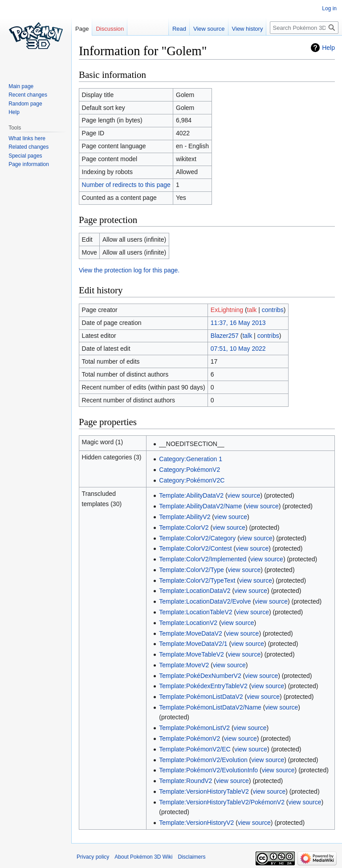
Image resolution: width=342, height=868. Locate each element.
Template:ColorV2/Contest (195, 548)
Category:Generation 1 (191, 459)
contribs (273, 310)
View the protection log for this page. (129, 270)
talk (252, 310)
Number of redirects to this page (126, 185)
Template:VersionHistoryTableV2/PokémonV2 (222, 802)
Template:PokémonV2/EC (195, 749)
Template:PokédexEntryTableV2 (203, 686)
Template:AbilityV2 (185, 517)
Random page (25, 104)
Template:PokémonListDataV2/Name (210, 707)
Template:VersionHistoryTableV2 (204, 791)
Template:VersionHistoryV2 (196, 823)
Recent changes (28, 95)
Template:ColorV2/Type (191, 570)
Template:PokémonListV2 (194, 728)
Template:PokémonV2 (189, 738)
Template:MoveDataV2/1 (193, 644)
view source (244, 495)
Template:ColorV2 (184, 527)
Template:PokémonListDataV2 (201, 697)
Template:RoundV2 (185, 781)
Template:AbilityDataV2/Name (200, 506)
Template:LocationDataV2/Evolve (205, 601)
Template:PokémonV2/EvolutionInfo (208, 770)
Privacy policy (93, 857)
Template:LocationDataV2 (195, 591)
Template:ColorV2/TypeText (197, 580)
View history (248, 29)
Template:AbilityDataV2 (191, 495)
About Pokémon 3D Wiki (143, 857)
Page (82, 29)
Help (328, 48)
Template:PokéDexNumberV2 (200, 676)
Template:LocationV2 (188, 623)
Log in (329, 8)
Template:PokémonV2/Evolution (203, 760)
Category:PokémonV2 (189, 470)
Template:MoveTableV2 (191, 654)
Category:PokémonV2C (192, 480)
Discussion (110, 29)
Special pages (25, 156)
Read (179, 29)
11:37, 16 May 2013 (238, 323)
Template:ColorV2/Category (197, 538)
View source (209, 29)
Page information (29, 164)
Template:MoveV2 (184, 665)
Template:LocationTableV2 (195, 612)
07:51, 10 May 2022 (238, 349)
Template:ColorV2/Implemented (203, 559)
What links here (27, 138)
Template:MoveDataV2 (191, 633)
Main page (21, 86)
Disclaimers (191, 857)
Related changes (28, 147)
